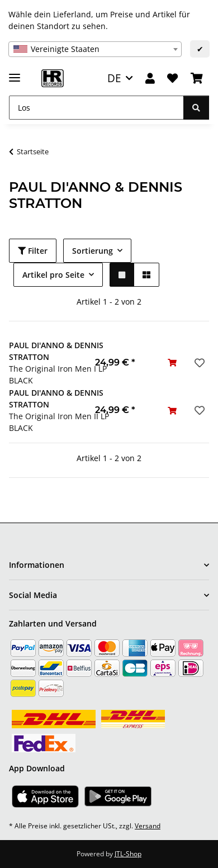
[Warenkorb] (197, 79)
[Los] (96, 108)
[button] (150, 79)
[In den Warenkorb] (172, 362)
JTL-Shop (128, 854)
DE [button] (114, 78)
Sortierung (93, 251)
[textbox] (95, 49)
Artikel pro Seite (53, 275)
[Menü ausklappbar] (15, 73)
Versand (148, 826)
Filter (33, 251)
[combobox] (95, 49)
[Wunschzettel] (172, 79)
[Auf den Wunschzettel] (198, 363)
